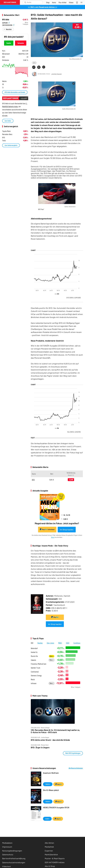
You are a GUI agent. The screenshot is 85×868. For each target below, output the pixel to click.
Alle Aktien (49, 843)
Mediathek (49, 847)
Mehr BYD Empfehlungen (73, 753)
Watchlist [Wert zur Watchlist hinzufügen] (9, 29)
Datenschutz (8, 854)
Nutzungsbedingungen (12, 851)
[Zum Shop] (48, 2)
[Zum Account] (54, 2)
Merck (33, 679)
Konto (53, 537)
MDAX (60, 643)
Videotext (7, 866)
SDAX (68, 643)
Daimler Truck (35, 668)
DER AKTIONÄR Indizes (55, 862)
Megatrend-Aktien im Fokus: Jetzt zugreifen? (57, 523)
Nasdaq (40, 643)
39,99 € (48, 784)
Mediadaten (7, 843)
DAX (32, 643)
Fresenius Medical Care (38, 664)
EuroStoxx (77, 643)
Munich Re (34, 656)
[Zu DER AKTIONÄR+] (62, 2)
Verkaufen (21, 43)
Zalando (33, 660)
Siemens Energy (36, 676)
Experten (49, 851)
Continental (35, 672)
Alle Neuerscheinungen (76, 768)
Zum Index (8, 121)
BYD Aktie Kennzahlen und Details (15, 92)
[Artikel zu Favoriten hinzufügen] (44, 67)
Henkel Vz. (34, 652)
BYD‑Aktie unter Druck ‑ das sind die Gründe (50, 740)
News (52, 656)
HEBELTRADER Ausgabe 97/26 (56, 807)
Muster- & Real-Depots (55, 858)
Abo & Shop (50, 866)
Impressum (7, 847)
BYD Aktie (6, 20)
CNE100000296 (8, 25)
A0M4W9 (6, 23)
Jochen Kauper (57, 74)
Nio (74, 432)
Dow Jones (50, 643)
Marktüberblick (51, 854)
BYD (34, 63)
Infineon (34, 683)
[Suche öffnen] (25, 2)
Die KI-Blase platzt (51, 790)
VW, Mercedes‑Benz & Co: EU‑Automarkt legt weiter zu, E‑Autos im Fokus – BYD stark (55, 731)
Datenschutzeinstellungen (14, 862)
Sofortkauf (47, 529)
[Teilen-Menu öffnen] (34, 67)
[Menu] (82, 2)
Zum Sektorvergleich (11, 145)
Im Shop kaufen (67, 530)
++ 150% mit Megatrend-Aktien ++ (43, 7)
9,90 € (47, 819)
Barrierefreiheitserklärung (14, 858)
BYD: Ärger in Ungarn (40, 748)
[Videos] (71, 2)
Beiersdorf (34, 648)
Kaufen (9, 43)
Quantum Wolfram (51, 773)
